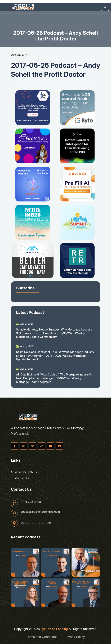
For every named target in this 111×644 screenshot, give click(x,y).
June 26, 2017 (19, 55)
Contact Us (20, 478)
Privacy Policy (75, 637)
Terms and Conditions (42, 637)
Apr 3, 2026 (25, 324)
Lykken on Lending (54, 629)
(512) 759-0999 (31, 502)
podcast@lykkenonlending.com (40, 512)
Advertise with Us (24, 472)
